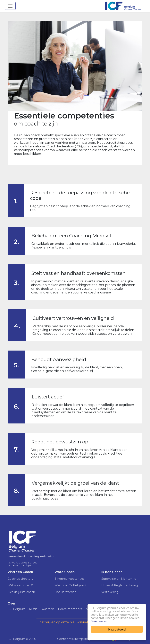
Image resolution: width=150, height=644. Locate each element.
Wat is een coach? (20, 585)
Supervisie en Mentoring (119, 579)
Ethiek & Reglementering (120, 585)
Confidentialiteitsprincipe (75, 639)
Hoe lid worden (65, 592)
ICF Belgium (16, 609)
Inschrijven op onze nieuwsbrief (63, 622)
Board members (70, 609)
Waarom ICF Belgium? (71, 585)
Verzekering (110, 592)
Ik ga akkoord (117, 629)
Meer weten (99, 621)
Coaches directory (20, 579)
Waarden (48, 609)
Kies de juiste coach (21, 592)
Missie (33, 609)
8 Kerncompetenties (69, 579)
